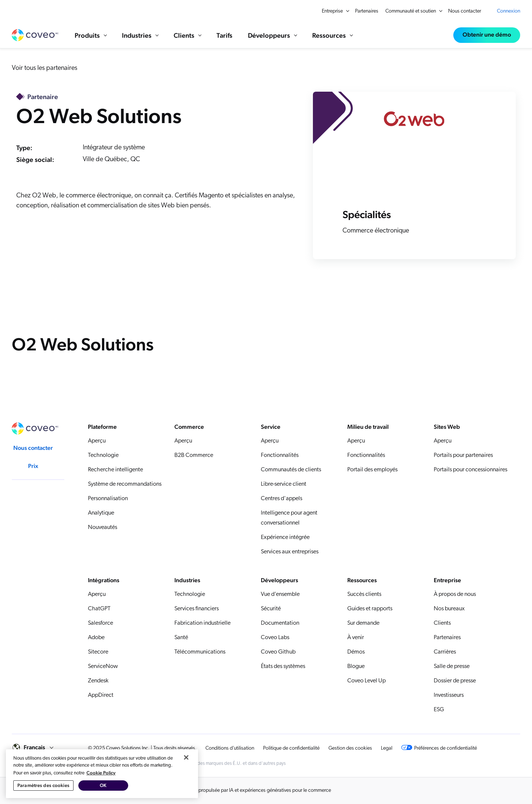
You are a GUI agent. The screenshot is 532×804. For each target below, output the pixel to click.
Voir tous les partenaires (45, 68)
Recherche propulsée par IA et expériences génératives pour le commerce (253, 791)
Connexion (509, 11)
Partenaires (367, 11)
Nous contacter (465, 11)
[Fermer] (186, 774)
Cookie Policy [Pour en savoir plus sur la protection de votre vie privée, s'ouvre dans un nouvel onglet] (101, 789)
